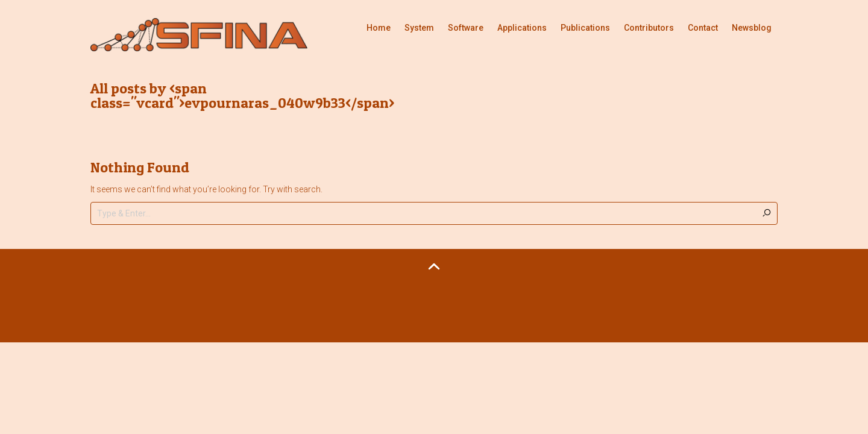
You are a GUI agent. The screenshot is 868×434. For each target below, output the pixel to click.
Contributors (649, 28)
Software (466, 28)
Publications (585, 28)
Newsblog (752, 28)
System (419, 28)
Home (379, 28)
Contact (703, 28)
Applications (522, 28)
